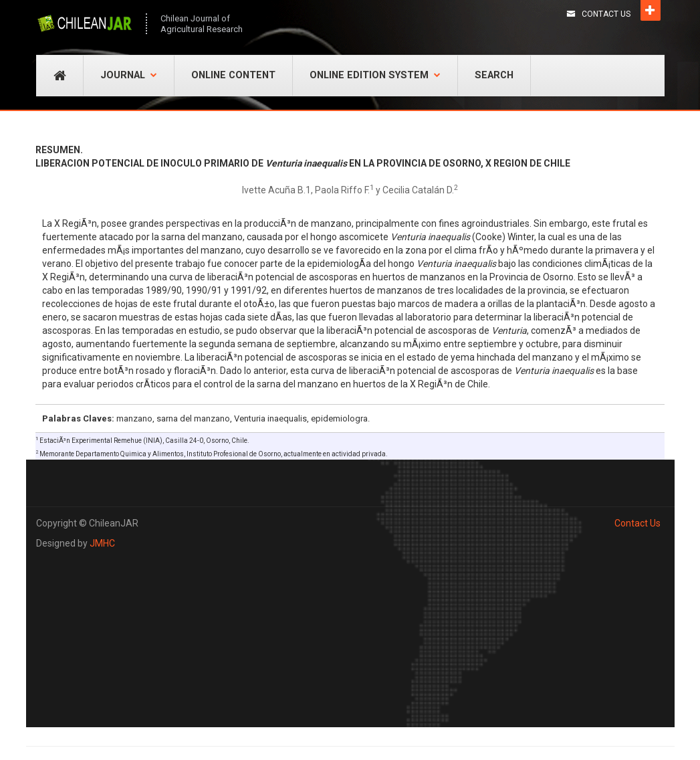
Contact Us (606, 14)
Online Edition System (375, 75)
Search (494, 75)
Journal (129, 75)
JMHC (102, 543)
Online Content (233, 75)
